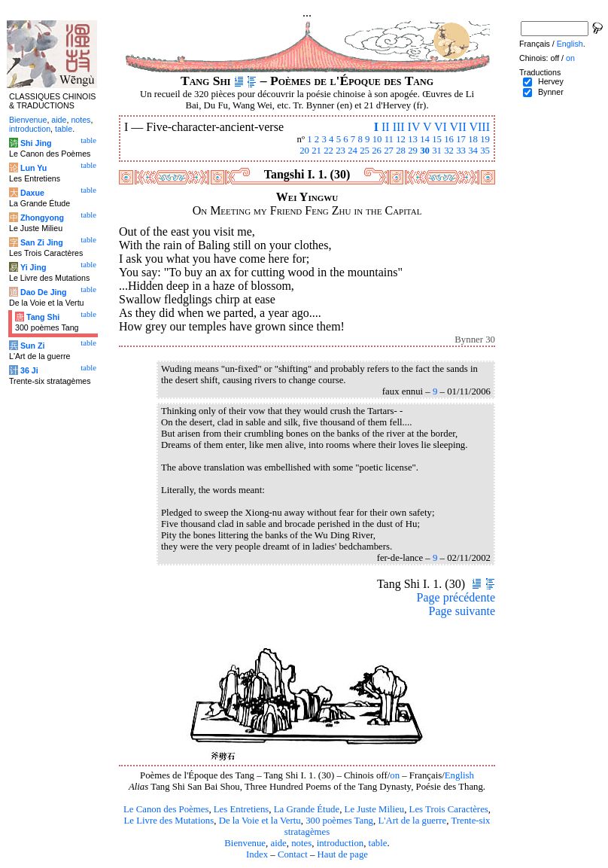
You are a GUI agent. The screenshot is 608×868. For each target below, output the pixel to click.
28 (401, 151)
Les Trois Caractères (449, 809)
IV (414, 127)
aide (278, 843)
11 (389, 139)
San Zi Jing (42, 242)
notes (301, 843)
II (386, 127)
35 (485, 151)
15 (437, 139)
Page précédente (456, 597)
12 (401, 139)
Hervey (551, 81)
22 (328, 151)
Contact (293, 854)
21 (316, 151)
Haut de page (343, 854)
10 (377, 139)
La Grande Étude (307, 809)
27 (389, 151)
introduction (340, 843)
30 (425, 151)
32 (449, 151)
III (399, 127)
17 (461, 139)
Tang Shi (43, 317)
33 (461, 151)
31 (437, 151)
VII (458, 127)
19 (485, 139)
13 (413, 139)
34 (473, 151)
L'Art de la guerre (412, 821)
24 (353, 151)
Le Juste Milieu (375, 809)
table (378, 843)
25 (365, 151)
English (459, 775)
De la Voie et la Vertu (260, 821)
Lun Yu (33, 168)
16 (449, 139)
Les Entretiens (242, 809)
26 (377, 151)
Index (257, 854)
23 (340, 151)
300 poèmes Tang (339, 821)
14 (425, 139)
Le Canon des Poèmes (166, 809)
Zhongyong (42, 218)
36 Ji (29, 370)
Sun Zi (33, 346)
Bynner (551, 92)
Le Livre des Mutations (169, 821)
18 (473, 139)
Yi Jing (33, 267)
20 (304, 151)
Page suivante (462, 611)
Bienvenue (245, 843)
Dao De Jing (44, 292)
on (395, 775)
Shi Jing (36, 143)
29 (413, 151)
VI (441, 127)
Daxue (32, 193)
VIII (479, 127)
